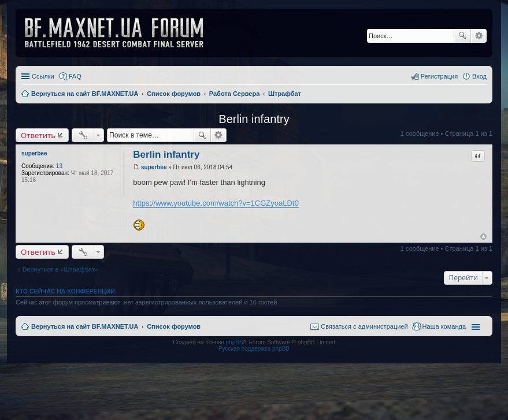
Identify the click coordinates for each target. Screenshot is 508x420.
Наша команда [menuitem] (444, 326)
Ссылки (43, 76)
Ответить (38, 135)
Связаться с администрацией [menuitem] (364, 326)
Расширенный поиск (479, 36)
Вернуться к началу (483, 237)
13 (59, 166)
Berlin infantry (254, 119)
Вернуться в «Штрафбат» (60, 269)
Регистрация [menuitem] (439, 76)
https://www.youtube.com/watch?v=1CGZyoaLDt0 (216, 203)
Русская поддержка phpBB (254, 349)
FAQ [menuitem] (75, 76)
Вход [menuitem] (479, 76)
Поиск (462, 36)
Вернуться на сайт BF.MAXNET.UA (85, 326)
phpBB (235, 342)
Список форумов (174, 326)
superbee (34, 153)
